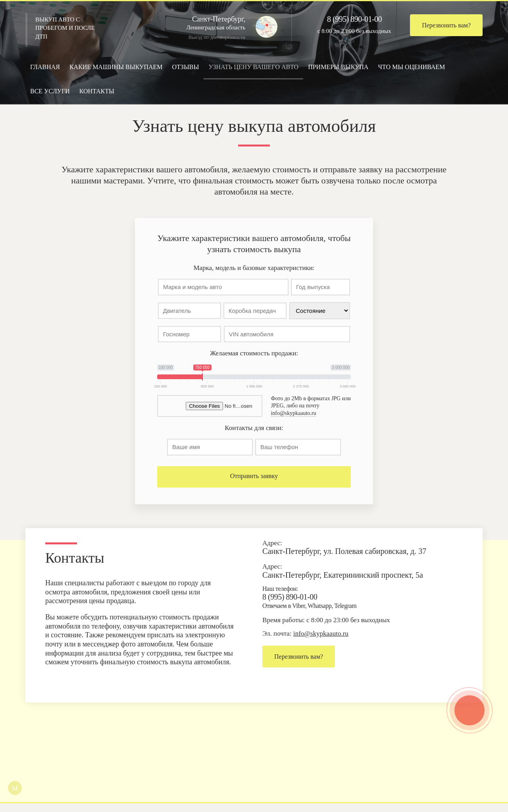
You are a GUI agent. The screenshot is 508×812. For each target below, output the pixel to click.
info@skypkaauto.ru (293, 420)
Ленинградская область (225, 23)
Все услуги (50, 91)
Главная (45, 67)
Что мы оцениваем (411, 67)
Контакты (97, 91)
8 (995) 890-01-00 (354, 19)
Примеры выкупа (338, 67)
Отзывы (186, 67)
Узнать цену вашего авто (253, 67)
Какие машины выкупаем (116, 67)
